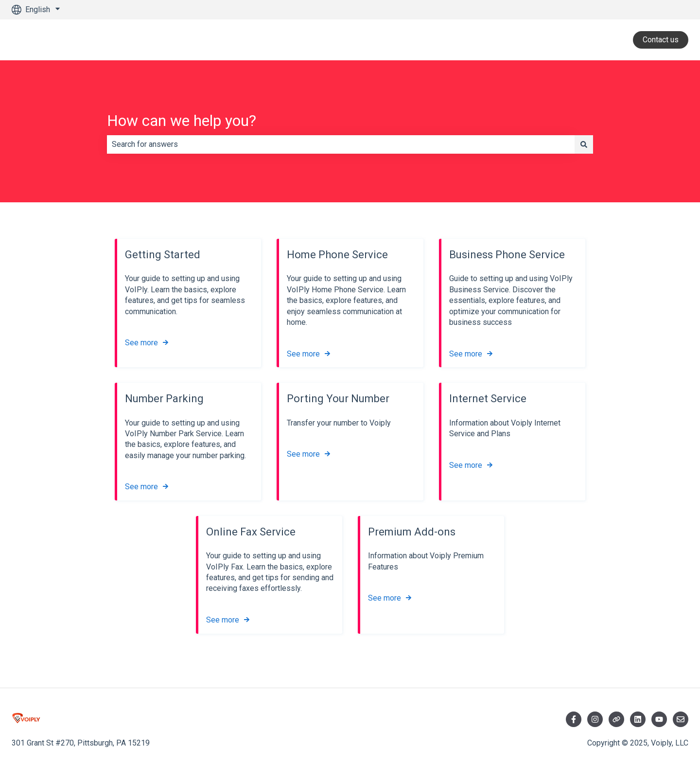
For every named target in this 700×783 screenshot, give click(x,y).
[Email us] (681, 719)
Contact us (661, 40)
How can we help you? (182, 121)
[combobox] (341, 144)
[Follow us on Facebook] (574, 719)
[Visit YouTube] (659, 719)
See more (141, 343)
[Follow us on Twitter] (616, 719)
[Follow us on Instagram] (595, 719)
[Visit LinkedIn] (638, 719)
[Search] (584, 144)
